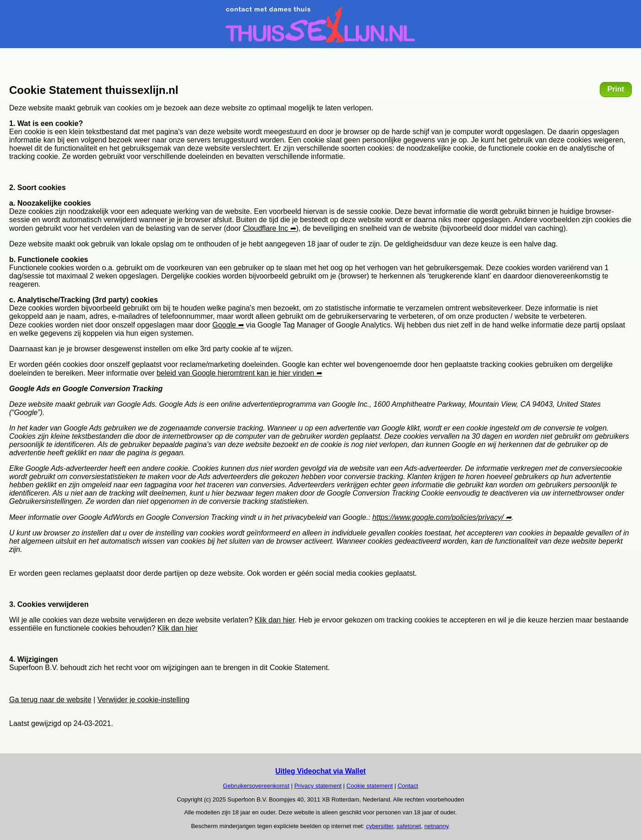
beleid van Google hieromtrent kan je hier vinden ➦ (239, 373)
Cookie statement (370, 786)
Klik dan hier (274, 620)
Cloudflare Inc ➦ (270, 228)
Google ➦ (228, 325)
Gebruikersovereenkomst (256, 786)
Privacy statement (318, 786)
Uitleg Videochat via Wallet (320, 771)
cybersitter (379, 826)
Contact (408, 786)
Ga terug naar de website (50, 700)
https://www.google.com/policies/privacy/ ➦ (442, 517)
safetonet (409, 826)
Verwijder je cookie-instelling (144, 700)
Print (616, 89)
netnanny (437, 826)
